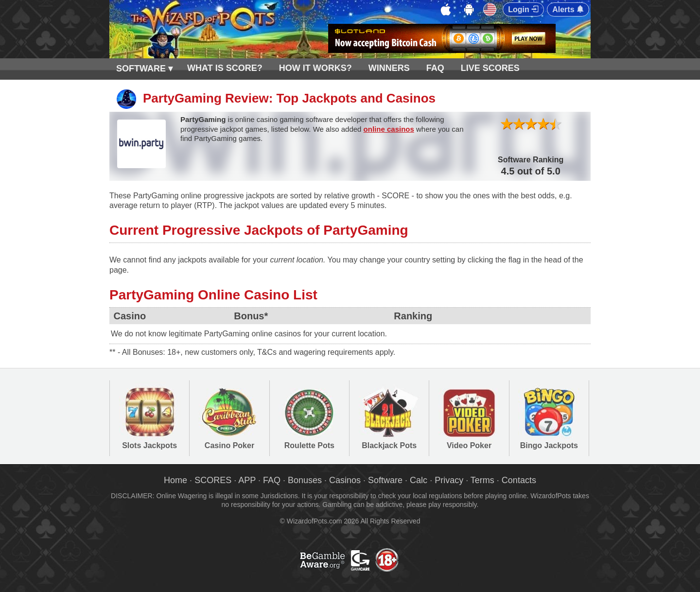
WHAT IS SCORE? (225, 68)
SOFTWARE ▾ (144, 69)
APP (247, 480)
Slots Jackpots (149, 445)
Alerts (568, 9)
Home (175, 480)
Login (523, 9)
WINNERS (389, 68)
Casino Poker (229, 445)
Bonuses (305, 480)
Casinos (345, 480)
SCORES (213, 480)
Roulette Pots (309, 445)
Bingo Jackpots (549, 445)
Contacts (519, 480)
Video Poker (469, 445)
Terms (482, 480)
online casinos (389, 129)
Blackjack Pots (389, 445)
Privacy (449, 480)
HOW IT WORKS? (315, 68)
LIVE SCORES (490, 68)
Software (385, 480)
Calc (419, 480)
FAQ (435, 68)
